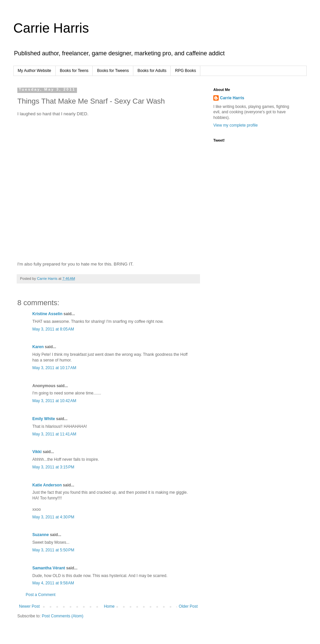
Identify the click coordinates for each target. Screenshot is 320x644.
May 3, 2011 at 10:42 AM (54, 401)
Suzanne (40, 535)
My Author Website (34, 71)
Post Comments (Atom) (62, 616)
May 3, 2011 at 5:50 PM (53, 550)
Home (109, 606)
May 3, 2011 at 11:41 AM (54, 434)
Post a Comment (40, 595)
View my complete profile (235, 125)
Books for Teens (74, 71)
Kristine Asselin (47, 314)
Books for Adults (152, 71)
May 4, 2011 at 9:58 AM (53, 583)
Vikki (37, 452)
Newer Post (29, 606)
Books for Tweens (113, 71)
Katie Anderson (47, 485)
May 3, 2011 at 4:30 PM (53, 517)
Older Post (188, 606)
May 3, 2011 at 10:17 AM (54, 368)
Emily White (44, 419)
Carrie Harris (51, 28)
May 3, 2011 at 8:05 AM (53, 329)
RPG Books (185, 71)
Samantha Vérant (49, 568)
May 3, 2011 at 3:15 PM (53, 467)
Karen (38, 347)
